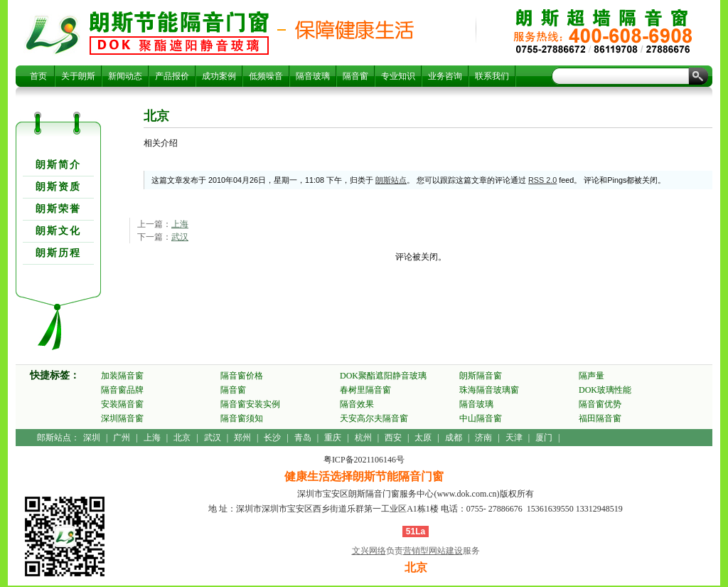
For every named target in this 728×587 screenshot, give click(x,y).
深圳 (92, 438)
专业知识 (398, 76)
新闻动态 (125, 76)
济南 (483, 438)
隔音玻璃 (313, 76)
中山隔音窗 (481, 418)
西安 (393, 438)
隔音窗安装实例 (250, 404)
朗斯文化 (58, 231)
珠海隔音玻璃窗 (489, 390)
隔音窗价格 (242, 376)
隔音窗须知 (242, 418)
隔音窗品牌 (122, 390)
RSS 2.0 (542, 180)
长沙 (272, 438)
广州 (122, 438)
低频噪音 (266, 76)
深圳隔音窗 (122, 418)
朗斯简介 (58, 165)
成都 (454, 438)
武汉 (180, 237)
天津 (514, 438)
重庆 (333, 438)
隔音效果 (357, 404)
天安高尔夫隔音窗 (374, 418)
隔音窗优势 (600, 404)
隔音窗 (355, 76)
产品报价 (172, 76)
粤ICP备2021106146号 (364, 460)
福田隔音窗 (600, 418)
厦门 (544, 438)
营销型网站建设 (433, 551)
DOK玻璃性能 (605, 390)
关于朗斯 (78, 76)
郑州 (242, 438)
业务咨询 (445, 76)
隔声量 (591, 376)
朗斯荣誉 (58, 209)
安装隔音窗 (122, 404)
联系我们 (492, 76)
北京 (179, 33)
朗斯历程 (58, 253)
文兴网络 (369, 551)
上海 (180, 224)
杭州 (363, 438)
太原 (423, 438)
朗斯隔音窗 (481, 376)
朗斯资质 (58, 187)
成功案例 (219, 76)
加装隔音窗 (122, 376)
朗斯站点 (391, 180)
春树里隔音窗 (365, 390)
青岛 (303, 438)
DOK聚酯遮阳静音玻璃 (383, 376)
